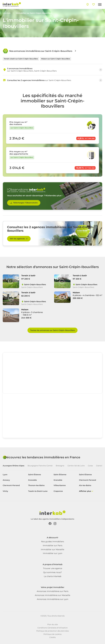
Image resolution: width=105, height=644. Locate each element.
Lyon (5, 475)
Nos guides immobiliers (53, 542)
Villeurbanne (60, 485)
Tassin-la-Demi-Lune (38, 491)
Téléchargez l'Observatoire (24, 203)
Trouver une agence (53, 568)
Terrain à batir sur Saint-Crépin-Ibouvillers (21, 59)
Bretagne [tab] (60, 466)
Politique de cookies (52, 634)
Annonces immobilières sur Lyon (53, 599)
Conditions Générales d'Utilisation (53, 628)
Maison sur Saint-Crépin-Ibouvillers (56, 59)
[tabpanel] (52, 483)
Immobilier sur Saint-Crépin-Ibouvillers (34, 13)
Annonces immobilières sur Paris (53, 591)
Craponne (58, 491)
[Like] (16, 277)
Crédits (52, 637)
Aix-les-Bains (85, 485)
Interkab (7, 13)
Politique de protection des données (53, 631)
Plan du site (53, 624)
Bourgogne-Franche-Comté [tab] (40, 466)
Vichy (5, 491)
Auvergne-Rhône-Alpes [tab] (14, 466)
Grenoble (32, 480)
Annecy (6, 480)
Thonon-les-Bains (36, 485)
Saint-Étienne (35, 475)
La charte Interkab (53, 576)
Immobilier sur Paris (53, 545)
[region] (52, 373)
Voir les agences (19, 239)
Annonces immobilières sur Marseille (52, 595)
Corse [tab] (90, 466)
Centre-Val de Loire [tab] (76, 466)
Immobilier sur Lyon (53, 553)
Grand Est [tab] (100, 466)
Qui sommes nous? (52, 572)
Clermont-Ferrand (87, 480)
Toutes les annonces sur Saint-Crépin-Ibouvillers (52, 330)
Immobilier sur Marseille (52, 549)
